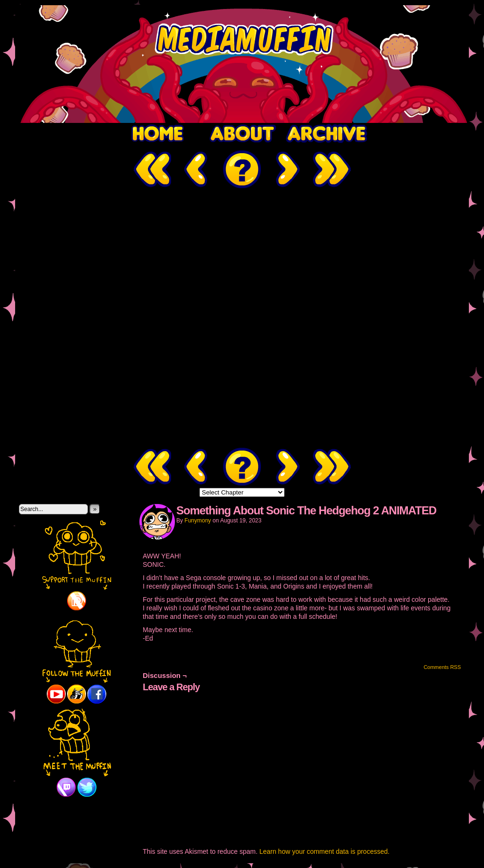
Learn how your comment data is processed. (324, 851)
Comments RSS (442, 667)
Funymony (198, 521)
